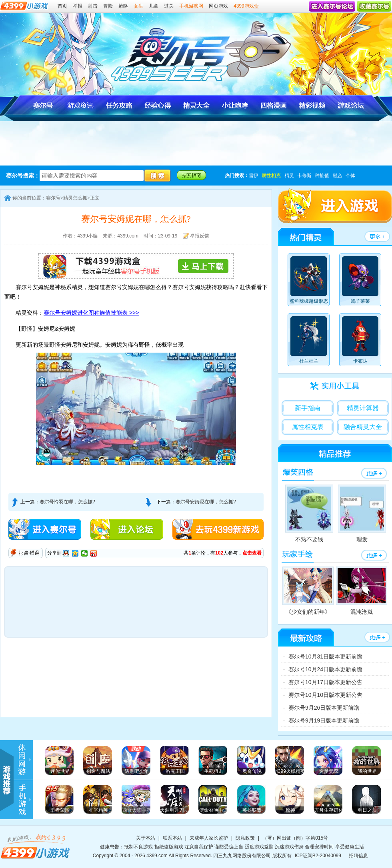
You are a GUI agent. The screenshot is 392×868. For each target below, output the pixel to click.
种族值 (322, 176)
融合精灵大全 (363, 427)
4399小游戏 (36, 846)
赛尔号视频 (311, 105)
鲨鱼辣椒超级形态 (309, 281)
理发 (362, 514)
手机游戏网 (191, 6)
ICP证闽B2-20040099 (318, 856)
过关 (169, 6)
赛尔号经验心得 (158, 105)
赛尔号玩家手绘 (298, 555)
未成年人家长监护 (209, 838)
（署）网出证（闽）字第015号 (295, 838)
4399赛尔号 (202, 51)
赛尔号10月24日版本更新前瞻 (325, 669)
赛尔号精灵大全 (196, 105)
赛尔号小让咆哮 (235, 105)
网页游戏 (218, 6)
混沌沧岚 (362, 591)
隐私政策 (245, 838)
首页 (62, 6)
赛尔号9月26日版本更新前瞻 (324, 708)
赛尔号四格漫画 (273, 105)
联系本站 (172, 838)
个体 (350, 176)
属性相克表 (308, 427)
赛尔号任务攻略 (119, 105)
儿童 (154, 6)
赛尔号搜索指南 (192, 175)
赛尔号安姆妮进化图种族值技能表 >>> (91, 313)
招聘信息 (358, 856)
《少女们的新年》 (308, 591)
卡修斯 (304, 176)
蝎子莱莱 (360, 281)
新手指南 (308, 408)
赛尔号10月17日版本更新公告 (325, 682)
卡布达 (360, 341)
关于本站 (146, 838)
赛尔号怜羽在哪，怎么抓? (67, 502)
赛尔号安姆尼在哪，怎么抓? (206, 502)
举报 (78, 6)
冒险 (108, 6)
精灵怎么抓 (75, 198)
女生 (138, 6)
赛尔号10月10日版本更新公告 (325, 695)
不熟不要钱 (309, 514)
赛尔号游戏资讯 (81, 105)
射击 (93, 6)
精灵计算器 (363, 408)
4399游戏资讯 (26, 760)
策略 (123, 6)
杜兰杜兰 (309, 341)
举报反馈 (200, 236)
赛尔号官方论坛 (350, 105)
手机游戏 (26, 800)
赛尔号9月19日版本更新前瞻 (324, 720)
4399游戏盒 (246, 6)
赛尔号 (43, 105)
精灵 (289, 176)
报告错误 (26, 553)
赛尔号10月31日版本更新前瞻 (325, 656)
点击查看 (252, 553)
